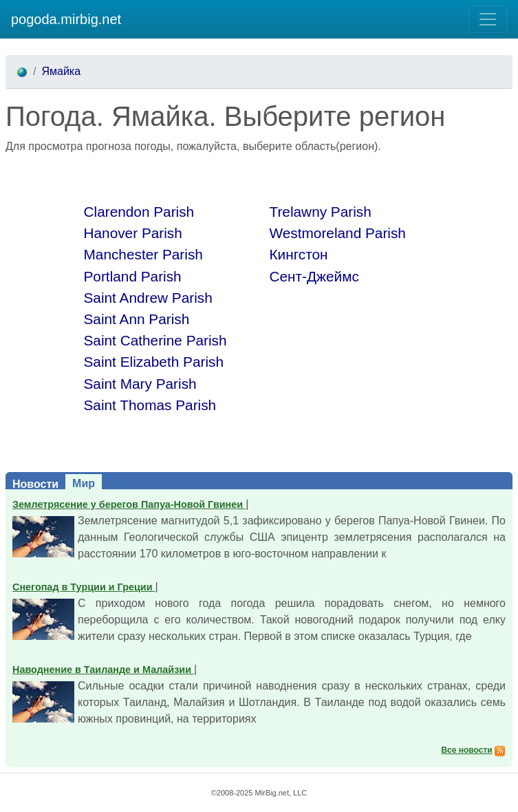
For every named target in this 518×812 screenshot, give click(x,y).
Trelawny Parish (321, 212)
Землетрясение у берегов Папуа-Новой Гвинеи (129, 504)
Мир (84, 483)
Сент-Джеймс (314, 276)
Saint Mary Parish (140, 384)
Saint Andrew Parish (148, 298)
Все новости (466, 750)
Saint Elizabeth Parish (154, 362)
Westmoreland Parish (338, 233)
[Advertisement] (166, 175)
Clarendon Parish (139, 212)
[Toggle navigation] (488, 19)
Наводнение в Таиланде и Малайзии (103, 670)
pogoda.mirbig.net (66, 19)
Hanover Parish (133, 233)
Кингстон (299, 254)
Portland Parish (133, 276)
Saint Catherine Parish (155, 340)
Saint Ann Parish (137, 319)
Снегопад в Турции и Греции (84, 587)
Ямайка (61, 71)
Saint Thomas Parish (150, 405)
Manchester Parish (143, 254)
